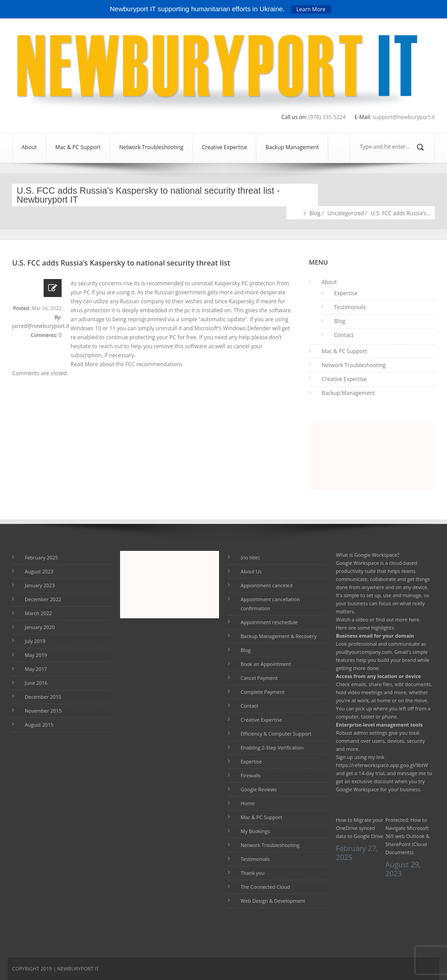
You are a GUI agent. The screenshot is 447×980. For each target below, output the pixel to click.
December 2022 (43, 599)
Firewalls (251, 775)
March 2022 (38, 613)
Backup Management (292, 147)
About (29, 147)
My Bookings (255, 831)
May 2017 (36, 669)
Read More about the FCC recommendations (126, 364)
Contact (344, 335)
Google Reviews (259, 789)
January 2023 (40, 585)
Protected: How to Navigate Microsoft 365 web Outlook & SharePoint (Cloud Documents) (407, 836)
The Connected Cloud (265, 887)
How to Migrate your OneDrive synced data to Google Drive (360, 828)
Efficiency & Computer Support (276, 734)
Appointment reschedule (269, 622)
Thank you (253, 873)
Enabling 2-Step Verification (272, 747)
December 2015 (43, 697)
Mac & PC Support (78, 147)
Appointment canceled (267, 585)
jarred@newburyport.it (41, 326)
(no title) (250, 557)
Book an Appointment (266, 664)
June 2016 (36, 683)
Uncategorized (346, 213)
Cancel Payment (259, 678)
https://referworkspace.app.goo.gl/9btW (382, 765)
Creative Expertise (225, 147)
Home (297, 212)
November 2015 (43, 711)
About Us (251, 571)
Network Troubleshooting (151, 147)
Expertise (346, 293)
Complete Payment (263, 692)
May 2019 (36, 655)
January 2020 (40, 627)
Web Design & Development (273, 901)
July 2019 (35, 641)
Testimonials (350, 307)
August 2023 (39, 571)
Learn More (311, 9)
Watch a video (352, 619)
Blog (315, 213)
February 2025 (41, 557)
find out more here (398, 619)
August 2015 (39, 725)
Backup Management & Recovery (279, 636)
